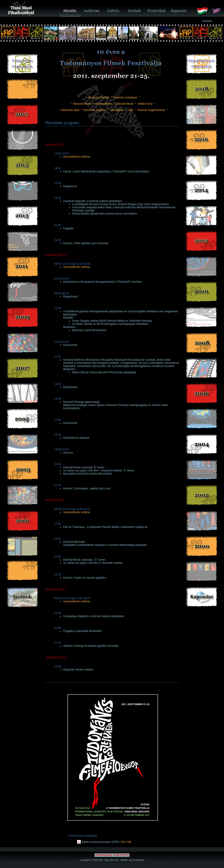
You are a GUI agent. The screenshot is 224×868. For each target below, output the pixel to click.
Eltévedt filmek (125, 104)
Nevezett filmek (82, 104)
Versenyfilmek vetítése (77, 157)
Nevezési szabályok (125, 98)
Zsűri (130, 110)
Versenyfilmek (104, 104)
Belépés (207, 21)
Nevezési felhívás (99, 98)
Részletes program (95, 110)
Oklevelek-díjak (70, 110)
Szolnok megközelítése (151, 110)
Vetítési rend (145, 104)
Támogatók (117, 110)
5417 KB (126, 842)
